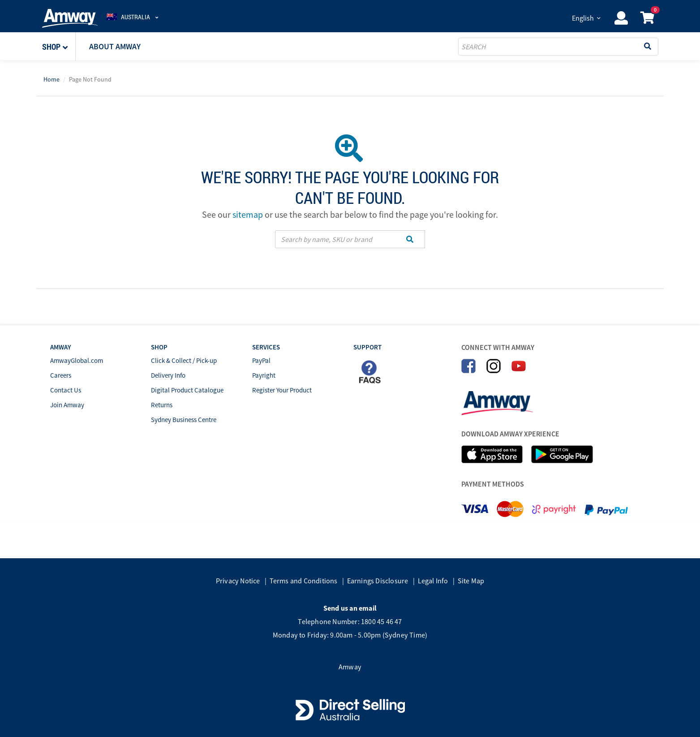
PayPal (261, 360)
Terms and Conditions (304, 581)
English (583, 18)
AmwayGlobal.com (77, 360)
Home (52, 79)
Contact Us (66, 390)
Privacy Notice (238, 581)
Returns (162, 405)
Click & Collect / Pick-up (184, 360)
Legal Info (433, 581)
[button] (59, 47)
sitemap (248, 214)
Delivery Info (168, 375)
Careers (61, 375)
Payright (264, 375)
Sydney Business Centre (184, 420)
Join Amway (67, 405)
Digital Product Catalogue (187, 390)
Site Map (471, 581)
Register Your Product (282, 390)
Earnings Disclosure (378, 581)
